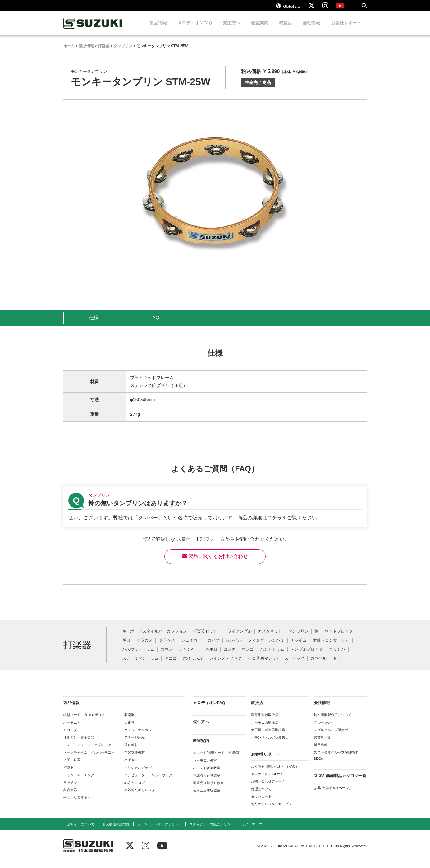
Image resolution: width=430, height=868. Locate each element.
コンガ (230, 655)
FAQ (154, 324)
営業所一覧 (322, 743)
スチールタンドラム (140, 664)
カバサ (214, 646)
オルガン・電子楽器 (79, 743)
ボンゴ (248, 655)
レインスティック (226, 664)
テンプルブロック (307, 655)
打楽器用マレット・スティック (276, 664)
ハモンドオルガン (138, 736)
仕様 (94, 324)
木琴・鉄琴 (72, 766)
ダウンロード (261, 802)
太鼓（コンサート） (331, 646)
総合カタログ (135, 788)
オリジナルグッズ (138, 773)
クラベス (167, 646)
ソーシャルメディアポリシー (160, 830)
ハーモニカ (72, 728)
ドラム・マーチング (79, 781)
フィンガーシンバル (266, 646)
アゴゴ (171, 664)
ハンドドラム (272, 655)
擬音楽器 (70, 796)
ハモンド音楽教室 (207, 774)
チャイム (299, 646)
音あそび (70, 788)
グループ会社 (324, 728)
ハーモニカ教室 (205, 766)
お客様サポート (346, 29)
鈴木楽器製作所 (93, 29)
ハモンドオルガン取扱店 (270, 743)
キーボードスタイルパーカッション (154, 637)
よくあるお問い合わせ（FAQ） (275, 772)
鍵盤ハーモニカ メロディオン (86, 721)
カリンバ (337, 655)
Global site (288, 9)
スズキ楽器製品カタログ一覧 (340, 782)
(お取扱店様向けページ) (332, 794)
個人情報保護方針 (116, 830)
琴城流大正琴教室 (207, 781)
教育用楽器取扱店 (265, 721)
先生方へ (231, 29)
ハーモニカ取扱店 (265, 728)
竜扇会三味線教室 (207, 796)
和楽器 (129, 721)
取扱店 (286, 29)
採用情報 (321, 751)
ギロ (126, 646)
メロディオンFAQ (195, 29)
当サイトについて (81, 830)
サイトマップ (252, 830)
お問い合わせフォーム (268, 787)
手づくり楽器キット (79, 803)
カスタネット (270, 637)
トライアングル (238, 637)
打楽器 (69, 773)
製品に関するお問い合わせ (215, 562)
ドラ (337, 664)
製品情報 (158, 29)
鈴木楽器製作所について (333, 721)
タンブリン (298, 637)
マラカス (144, 646)
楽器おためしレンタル (141, 796)
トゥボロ (209, 655)
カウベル (318, 664)
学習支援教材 (135, 758)
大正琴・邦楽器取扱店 (268, 736)
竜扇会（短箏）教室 (208, 789)
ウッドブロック (339, 637)
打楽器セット (205, 637)
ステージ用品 (135, 743)
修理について (261, 795)
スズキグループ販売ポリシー (336, 736)
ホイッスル (193, 664)
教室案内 (260, 29)
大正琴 (129, 728)
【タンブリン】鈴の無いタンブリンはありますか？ (215, 513)
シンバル (234, 646)
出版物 (129, 766)
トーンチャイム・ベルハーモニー (89, 758)
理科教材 (131, 751)
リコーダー (72, 736)
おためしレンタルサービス (272, 810)
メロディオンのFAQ (266, 780)
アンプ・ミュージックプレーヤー (89, 751)
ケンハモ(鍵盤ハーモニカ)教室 (216, 759)
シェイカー (191, 646)
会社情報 (311, 29)
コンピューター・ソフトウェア (148, 781)
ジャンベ (187, 655)
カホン (167, 655)
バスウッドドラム (138, 655)
